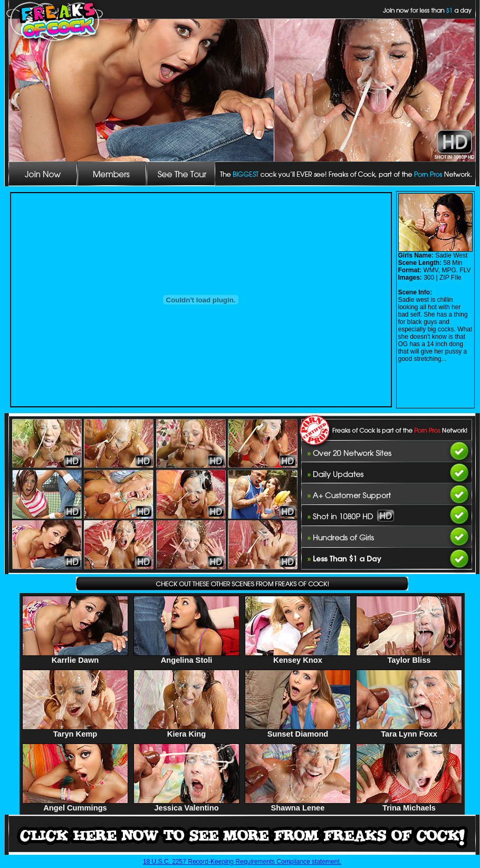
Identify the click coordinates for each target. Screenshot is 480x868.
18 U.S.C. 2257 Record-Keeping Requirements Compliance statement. (242, 862)
